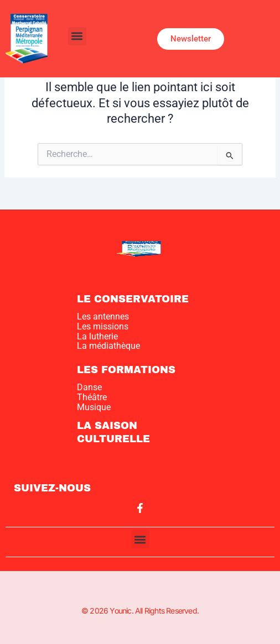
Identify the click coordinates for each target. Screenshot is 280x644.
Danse (89, 387)
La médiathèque (108, 346)
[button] (77, 36)
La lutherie (97, 336)
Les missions (103, 326)
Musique (94, 407)
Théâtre (92, 397)
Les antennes (103, 316)
